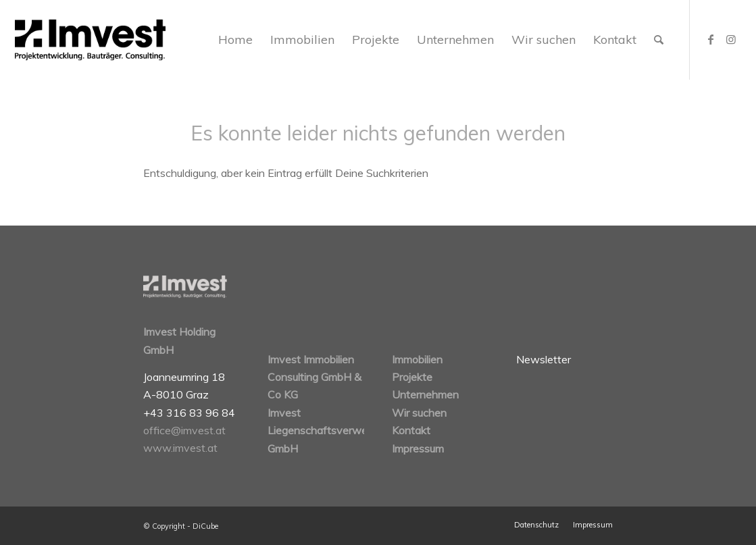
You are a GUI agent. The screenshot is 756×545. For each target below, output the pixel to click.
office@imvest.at (184, 430)
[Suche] (659, 40)
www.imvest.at (180, 448)
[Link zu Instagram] (731, 39)
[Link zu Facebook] (711, 39)
